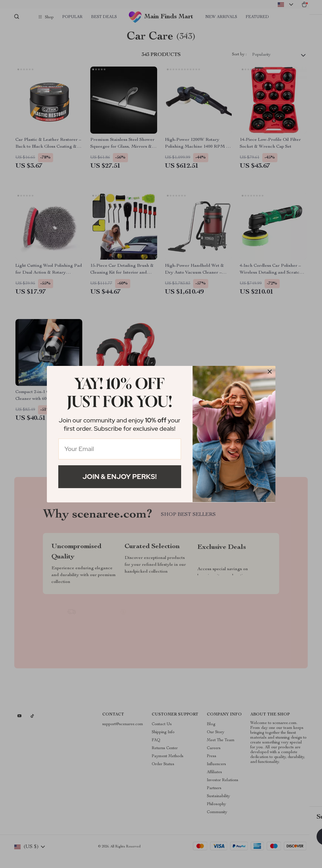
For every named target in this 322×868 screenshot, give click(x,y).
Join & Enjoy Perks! (120, 477)
